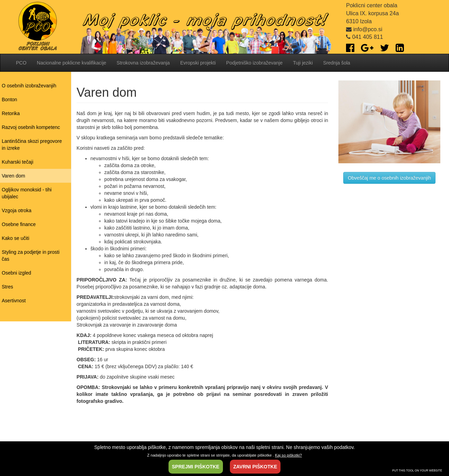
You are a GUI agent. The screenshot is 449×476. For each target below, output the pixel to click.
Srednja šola (337, 63)
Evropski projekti (198, 63)
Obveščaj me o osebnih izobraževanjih (389, 178)
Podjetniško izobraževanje (254, 63)
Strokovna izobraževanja (143, 63)
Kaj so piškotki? (288, 455)
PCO (21, 63)
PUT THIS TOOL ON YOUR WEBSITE (417, 470)
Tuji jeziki (303, 63)
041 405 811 (364, 37)
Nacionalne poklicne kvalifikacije (71, 63)
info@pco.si (364, 29)
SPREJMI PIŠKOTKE (196, 467)
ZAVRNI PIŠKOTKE (255, 467)
